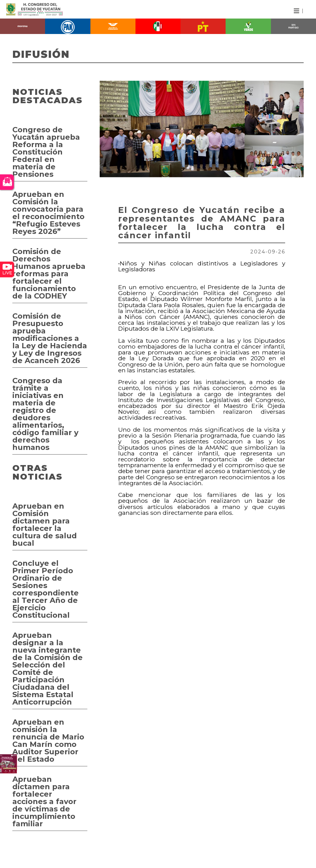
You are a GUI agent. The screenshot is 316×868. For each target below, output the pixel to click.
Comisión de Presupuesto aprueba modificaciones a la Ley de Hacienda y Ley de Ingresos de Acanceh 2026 (50, 338)
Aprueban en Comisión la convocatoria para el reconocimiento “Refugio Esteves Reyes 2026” (48, 213)
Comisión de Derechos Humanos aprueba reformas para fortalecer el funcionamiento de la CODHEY (49, 274)
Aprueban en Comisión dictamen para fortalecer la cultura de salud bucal (45, 525)
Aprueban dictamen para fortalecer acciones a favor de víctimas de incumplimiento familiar (44, 801)
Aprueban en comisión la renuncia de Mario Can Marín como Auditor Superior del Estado (48, 741)
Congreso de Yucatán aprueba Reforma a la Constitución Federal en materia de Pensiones (46, 152)
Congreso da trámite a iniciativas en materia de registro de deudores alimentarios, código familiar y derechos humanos (45, 414)
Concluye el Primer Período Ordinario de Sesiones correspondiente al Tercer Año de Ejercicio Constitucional (46, 589)
